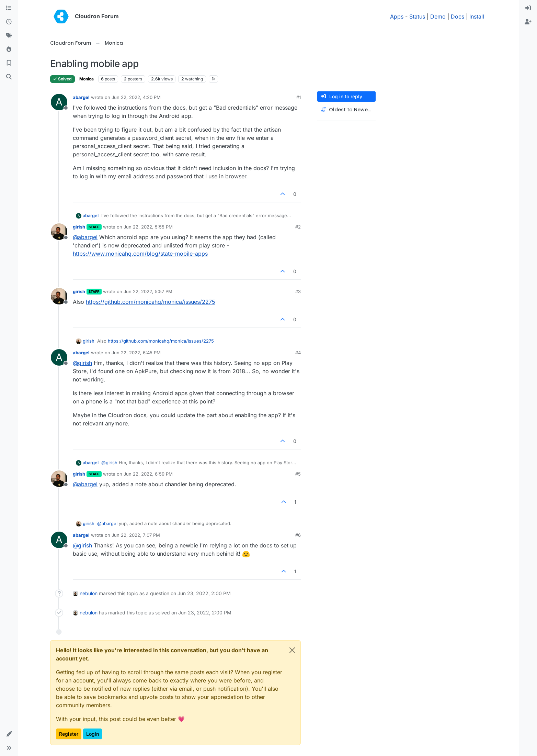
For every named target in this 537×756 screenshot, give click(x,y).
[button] (9, 734)
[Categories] (9, 8)
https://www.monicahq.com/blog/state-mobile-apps (140, 254)
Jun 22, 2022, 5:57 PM (148, 291)
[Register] (528, 22)
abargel (81, 97)
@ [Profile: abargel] (85, 237)
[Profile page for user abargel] (59, 102)
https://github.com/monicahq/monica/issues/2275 (151, 302)
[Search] (9, 77)
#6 (298, 535)
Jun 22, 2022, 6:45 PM (136, 353)
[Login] (528, 8)
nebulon (89, 593)
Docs (458, 16)
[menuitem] (528, 8)
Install (477, 16)
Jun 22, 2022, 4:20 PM (136, 97)
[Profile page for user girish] (59, 232)
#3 (298, 291)
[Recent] (9, 22)
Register (69, 734)
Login (93, 734)
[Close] (292, 650)
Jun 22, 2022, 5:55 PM (148, 227)
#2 (298, 227)
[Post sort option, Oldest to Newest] (346, 110)
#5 (298, 474)
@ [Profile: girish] (82, 363)
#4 (298, 353)
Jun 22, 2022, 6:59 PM (148, 474)
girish (79, 227)
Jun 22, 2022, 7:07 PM (136, 535)
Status (417, 16)
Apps (397, 16)
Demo (438, 16)
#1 (299, 97)
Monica (87, 79)
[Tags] (9, 36)
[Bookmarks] (9, 63)
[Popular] (9, 49)
